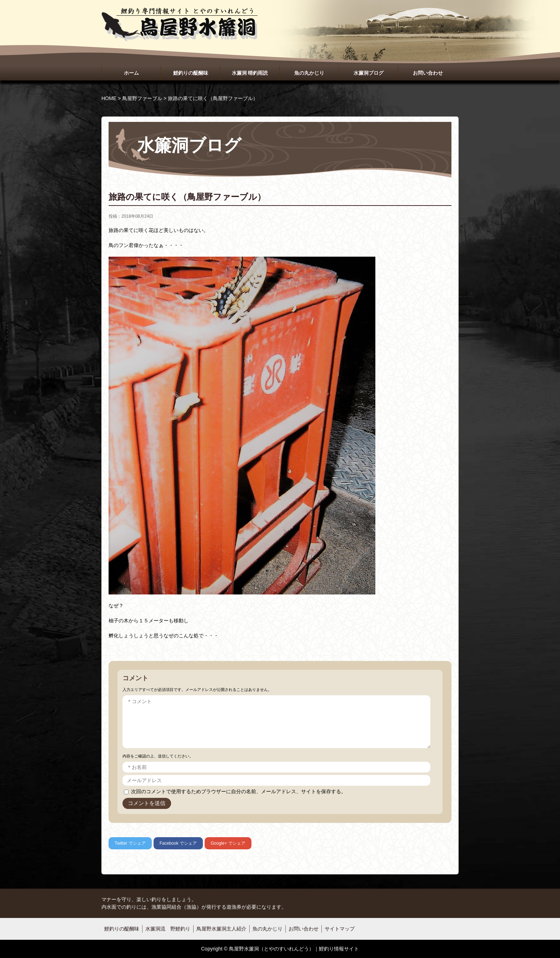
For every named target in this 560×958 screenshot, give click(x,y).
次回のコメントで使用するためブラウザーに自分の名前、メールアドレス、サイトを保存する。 (239, 791)
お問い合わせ (428, 73)
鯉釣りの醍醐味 (191, 73)
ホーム (131, 73)
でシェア (130, 843)
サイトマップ (340, 929)
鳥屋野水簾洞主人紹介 (221, 929)
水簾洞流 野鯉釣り (168, 929)
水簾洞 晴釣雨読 (250, 73)
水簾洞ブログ (369, 73)
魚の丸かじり (309, 73)
